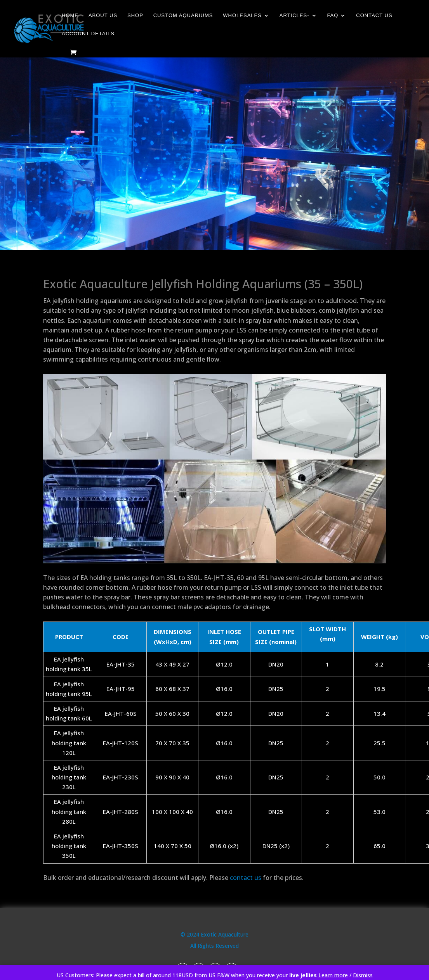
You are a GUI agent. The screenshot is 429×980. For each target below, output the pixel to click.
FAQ (333, 16)
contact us (246, 878)
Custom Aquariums (183, 16)
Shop (135, 16)
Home (70, 16)
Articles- (294, 16)
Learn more (333, 975)
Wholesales (242, 16)
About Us (103, 16)
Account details (88, 34)
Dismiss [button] (363, 975)
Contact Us (374, 16)
